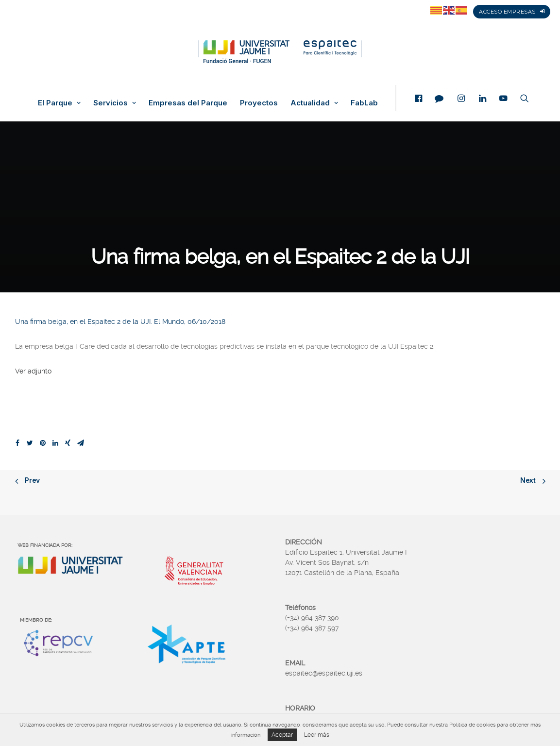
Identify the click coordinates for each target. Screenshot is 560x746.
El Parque (59, 103)
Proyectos (259, 103)
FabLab (364, 103)
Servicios (115, 103)
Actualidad (314, 103)
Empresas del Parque (188, 103)
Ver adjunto (33, 371)
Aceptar (282, 735)
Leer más (317, 735)
